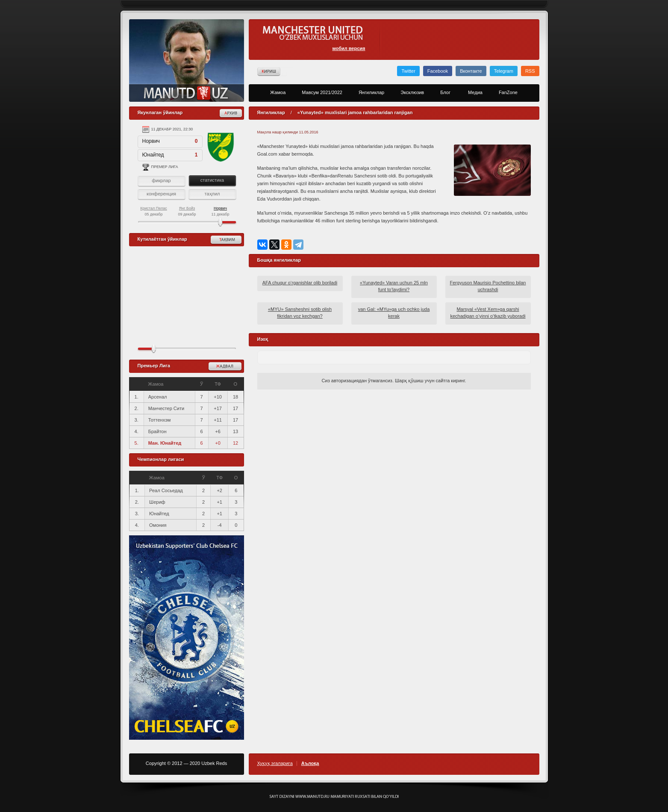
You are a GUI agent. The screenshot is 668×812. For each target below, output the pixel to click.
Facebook (438, 71)
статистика (212, 180)
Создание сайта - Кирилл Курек (334, 797)
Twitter (408, 71)
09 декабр (187, 211)
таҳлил (212, 194)
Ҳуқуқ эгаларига (275, 763)
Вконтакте (471, 71)
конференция (161, 194)
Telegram (504, 71)
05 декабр (154, 211)
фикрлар (161, 180)
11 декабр (220, 211)
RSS (530, 71)
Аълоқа (310, 763)
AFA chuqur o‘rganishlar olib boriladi (300, 283)
